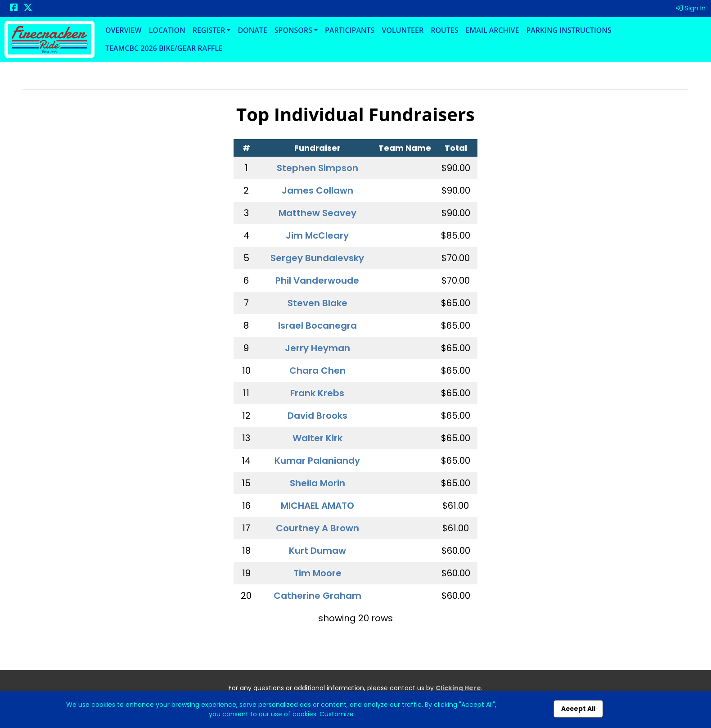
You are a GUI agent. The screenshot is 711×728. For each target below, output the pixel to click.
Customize (337, 714)
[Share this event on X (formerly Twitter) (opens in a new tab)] (28, 8)
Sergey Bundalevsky (317, 258)
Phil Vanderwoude (317, 280)
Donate (252, 30)
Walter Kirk (317, 438)
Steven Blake (317, 303)
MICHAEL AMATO (317, 506)
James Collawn (317, 190)
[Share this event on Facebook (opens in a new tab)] (14, 8)
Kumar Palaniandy (317, 461)
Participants (350, 30)
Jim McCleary (317, 235)
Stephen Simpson (317, 168)
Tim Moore (317, 573)
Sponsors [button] (293, 30)
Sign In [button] (691, 8)
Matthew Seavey (317, 213)
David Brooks (317, 416)
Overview (124, 30)
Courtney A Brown (317, 528)
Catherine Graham (317, 596)
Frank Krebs (317, 393)
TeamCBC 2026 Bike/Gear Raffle (164, 48)
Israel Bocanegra (317, 326)
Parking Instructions (569, 30)
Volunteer (403, 30)
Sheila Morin (317, 483)
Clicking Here (458, 688)
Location (167, 30)
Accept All (578, 709)
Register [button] (209, 30)
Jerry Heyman (317, 348)
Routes (444, 30)
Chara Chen (317, 371)
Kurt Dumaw (317, 551)
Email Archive (493, 30)
